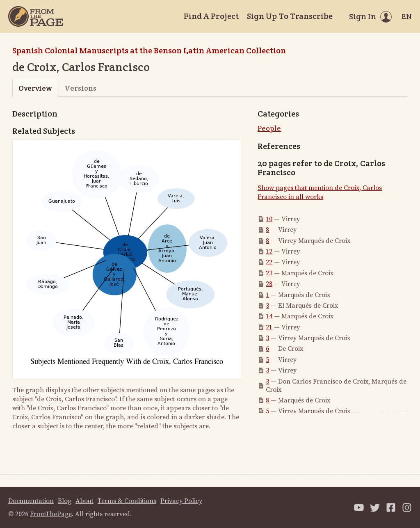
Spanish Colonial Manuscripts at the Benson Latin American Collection (149, 50)
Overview (35, 88)
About (84, 501)
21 (269, 327)
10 (269, 219)
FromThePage (51, 514)
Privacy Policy (181, 501)
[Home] (36, 16)
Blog (65, 501)
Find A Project (211, 16)
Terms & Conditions (127, 501)
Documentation (31, 501)
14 (269, 316)
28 (269, 284)
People (269, 129)
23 (269, 273)
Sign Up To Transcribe (290, 16)
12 (269, 251)
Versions (80, 88)
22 (269, 262)
